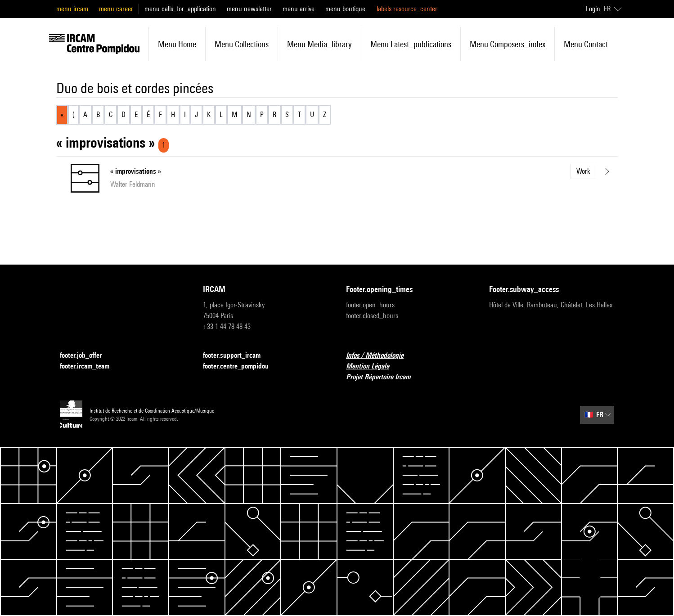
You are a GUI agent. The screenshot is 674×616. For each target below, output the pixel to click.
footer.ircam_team (90, 366)
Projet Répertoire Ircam (384, 377)
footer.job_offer (86, 356)
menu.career (116, 9)
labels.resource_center (407, 9)
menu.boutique (345, 9)
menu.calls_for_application (180, 9)
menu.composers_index (508, 44)
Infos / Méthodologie (380, 356)
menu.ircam (72, 9)
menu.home (177, 44)
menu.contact (586, 44)
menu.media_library (319, 44)
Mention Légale (373, 366)
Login (593, 9)
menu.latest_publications (411, 44)
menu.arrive (299, 9)
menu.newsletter (249, 9)
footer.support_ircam (237, 356)
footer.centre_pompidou (241, 366)
